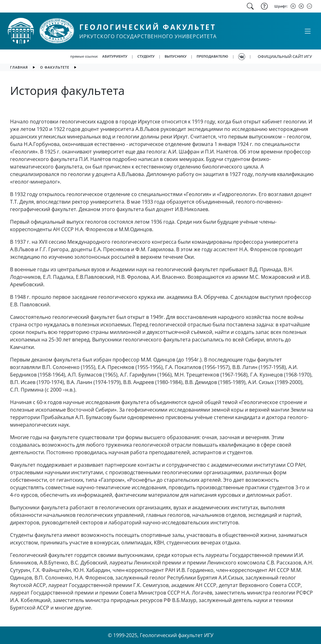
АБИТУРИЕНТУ (115, 56)
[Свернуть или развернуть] (308, 31)
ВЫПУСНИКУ (176, 56)
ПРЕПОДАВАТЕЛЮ (212, 56)
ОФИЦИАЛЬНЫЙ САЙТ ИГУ (285, 56)
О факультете (55, 67)
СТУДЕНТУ (146, 56)
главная (19, 67)
